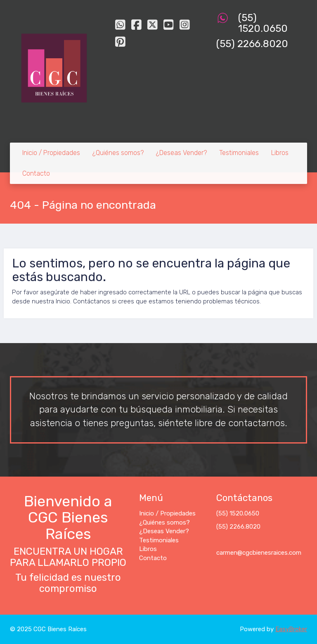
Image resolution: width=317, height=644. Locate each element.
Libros (280, 153)
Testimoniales (239, 153)
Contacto (36, 173)
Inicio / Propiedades (51, 153)
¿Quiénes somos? (118, 153)
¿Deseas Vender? (181, 153)
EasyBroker (291, 629)
